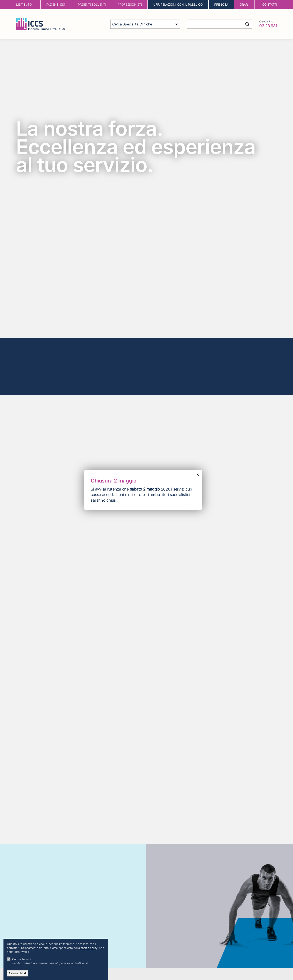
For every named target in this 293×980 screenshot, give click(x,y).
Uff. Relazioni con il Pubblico (178, 4)
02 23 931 (268, 26)
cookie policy (89, 948)
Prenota (221, 4)
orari (244, 4)
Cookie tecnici (21, 959)
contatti (270, 4)
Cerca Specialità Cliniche (132, 24)
